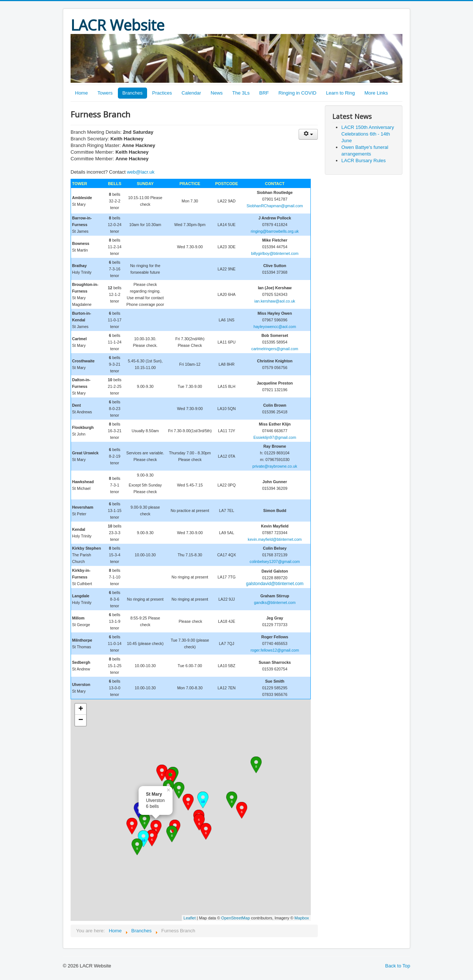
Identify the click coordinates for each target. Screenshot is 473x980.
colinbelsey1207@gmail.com (275, 561)
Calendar (191, 93)
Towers (105, 93)
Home (81, 93)
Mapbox (302, 918)
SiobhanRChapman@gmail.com (275, 206)
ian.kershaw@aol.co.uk (275, 301)
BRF (264, 93)
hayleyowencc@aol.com (275, 327)
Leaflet (190, 918)
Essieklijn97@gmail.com (275, 437)
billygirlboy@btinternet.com (275, 253)
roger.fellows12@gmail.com (275, 650)
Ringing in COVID (298, 93)
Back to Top (398, 966)
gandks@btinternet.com (275, 602)
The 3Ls (241, 93)
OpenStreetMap (236, 918)
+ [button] (81, 709)
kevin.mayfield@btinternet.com (275, 539)
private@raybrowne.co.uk (275, 466)
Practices (162, 93)
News (217, 93)
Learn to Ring (340, 93)
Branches (132, 93)
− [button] (81, 720)
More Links (376, 93)
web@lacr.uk (141, 172)
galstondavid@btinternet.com (275, 584)
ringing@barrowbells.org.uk (275, 231)
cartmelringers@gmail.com (275, 349)
